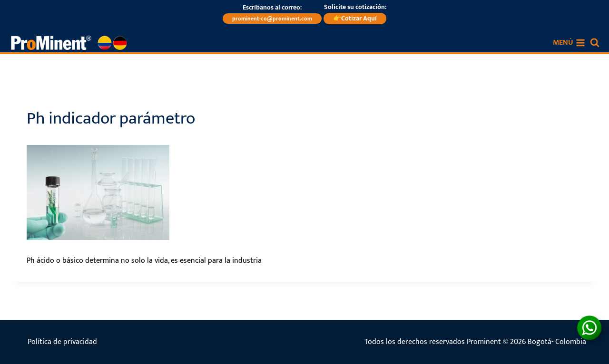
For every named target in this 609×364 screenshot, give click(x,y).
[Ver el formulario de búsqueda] (595, 43)
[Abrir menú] (569, 43)
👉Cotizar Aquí (355, 18)
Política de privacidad (62, 342)
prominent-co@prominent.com (272, 19)
